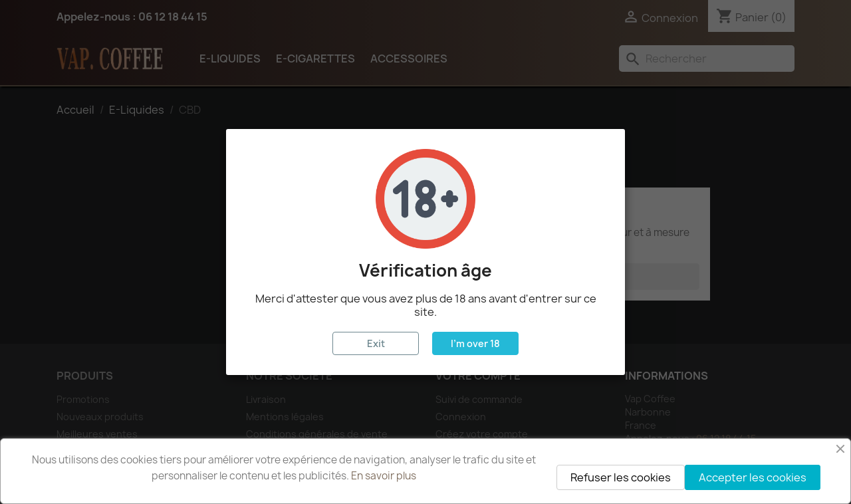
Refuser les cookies (621, 477)
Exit (376, 343)
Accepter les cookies (753, 477)
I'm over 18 (475, 343)
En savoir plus (384, 476)
